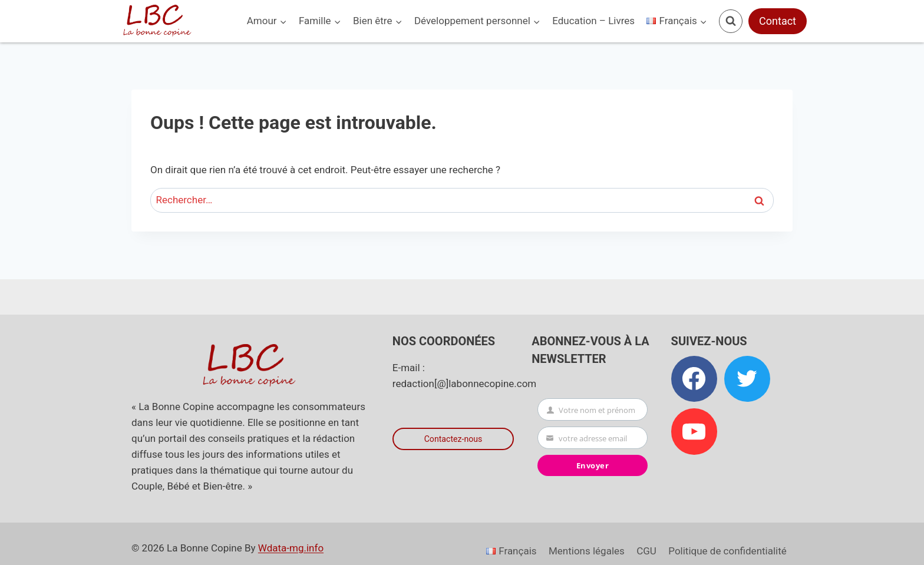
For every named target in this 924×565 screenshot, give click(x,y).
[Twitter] (747, 379)
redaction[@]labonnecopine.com (464, 384)
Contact (778, 21)
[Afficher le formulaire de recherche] (731, 21)
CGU (646, 551)
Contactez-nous (453, 439)
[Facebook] (694, 379)
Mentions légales (587, 551)
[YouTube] (694, 431)
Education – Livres (593, 21)
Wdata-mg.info (291, 548)
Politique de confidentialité (727, 551)
